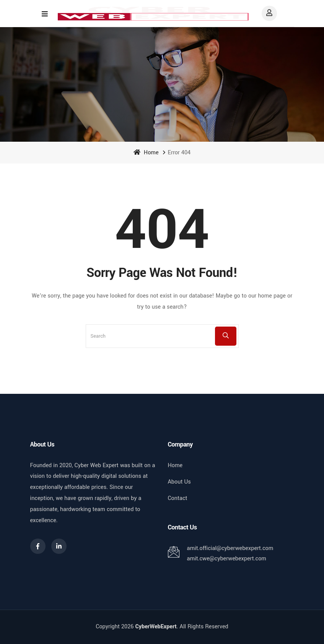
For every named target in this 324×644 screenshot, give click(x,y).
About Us (179, 482)
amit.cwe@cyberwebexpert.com (227, 559)
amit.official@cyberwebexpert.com (230, 548)
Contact (178, 498)
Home (146, 153)
